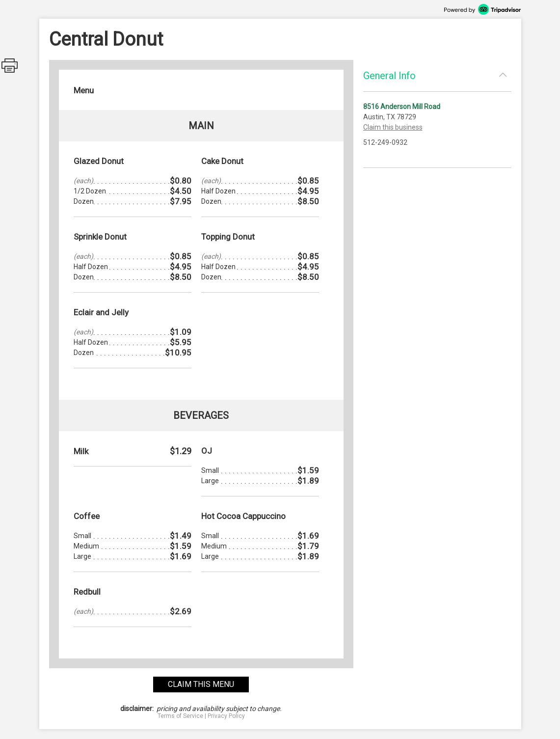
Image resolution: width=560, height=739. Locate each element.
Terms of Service (180, 716)
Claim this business (393, 127)
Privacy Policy (226, 716)
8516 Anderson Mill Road (402, 107)
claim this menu (201, 684)
